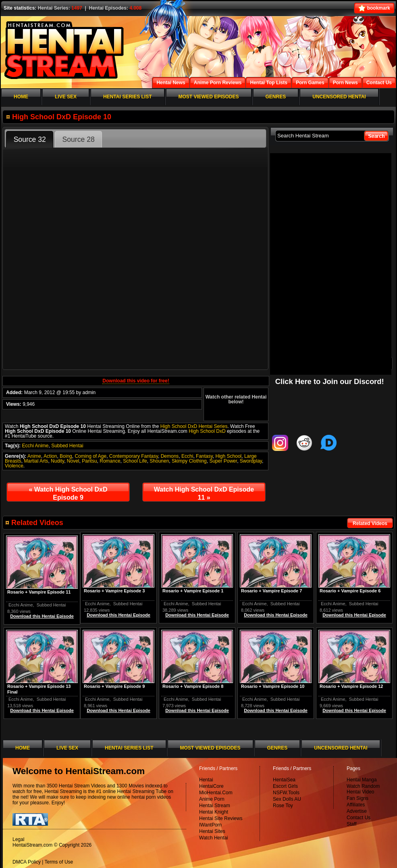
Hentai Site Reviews (221, 818)
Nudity (57, 461)
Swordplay (251, 461)
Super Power (223, 461)
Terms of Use (59, 862)
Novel (73, 461)
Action (50, 456)
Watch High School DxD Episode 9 (68, 493)
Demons (170, 456)
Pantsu (89, 461)
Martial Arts (36, 461)
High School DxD (207, 431)
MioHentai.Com (216, 793)
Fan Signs (358, 798)
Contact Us (359, 818)
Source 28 (79, 139)
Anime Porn (212, 799)
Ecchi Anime (35, 446)
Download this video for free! (136, 381)
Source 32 (30, 139)
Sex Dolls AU (287, 799)
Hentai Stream (215, 806)
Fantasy (204, 456)
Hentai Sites (212, 831)
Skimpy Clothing (189, 461)
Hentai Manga (362, 780)
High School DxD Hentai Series (194, 426)
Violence (14, 466)
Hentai (206, 780)
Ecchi (187, 456)
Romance (110, 461)
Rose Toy (283, 806)
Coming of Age (90, 456)
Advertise (357, 811)
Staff (351, 824)
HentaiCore (211, 786)
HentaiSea (284, 780)
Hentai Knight (214, 812)
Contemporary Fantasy (134, 456)
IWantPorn (210, 825)
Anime (34, 456)
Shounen (159, 461)
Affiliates (356, 805)
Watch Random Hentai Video (363, 789)
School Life (135, 461)
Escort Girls (285, 786)
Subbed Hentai (67, 446)
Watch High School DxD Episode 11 (204, 493)
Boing (66, 456)
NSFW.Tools (286, 793)
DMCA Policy (27, 862)
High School (229, 456)
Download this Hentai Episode (354, 615)
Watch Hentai (214, 838)
